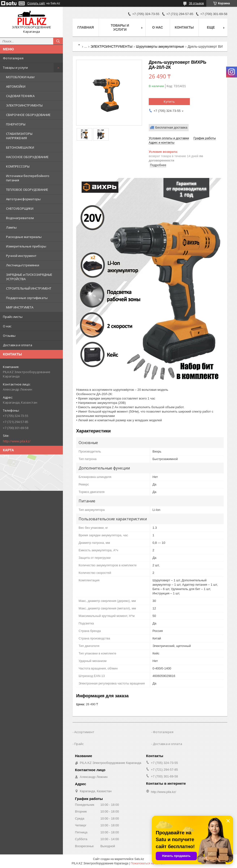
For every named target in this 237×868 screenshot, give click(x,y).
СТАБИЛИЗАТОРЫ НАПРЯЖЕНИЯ (19, 136)
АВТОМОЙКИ (16, 86)
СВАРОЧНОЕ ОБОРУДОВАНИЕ (28, 115)
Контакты (184, 27)
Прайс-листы (13, 317)
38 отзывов (196, 3)
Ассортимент (84, 732)
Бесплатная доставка (171, 127)
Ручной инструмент (21, 256)
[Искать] (58, 41)
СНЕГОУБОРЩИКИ (20, 208)
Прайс (79, 744)
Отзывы (9, 336)
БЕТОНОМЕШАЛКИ (20, 147)
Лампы (11, 227)
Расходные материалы (24, 237)
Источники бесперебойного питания (28, 178)
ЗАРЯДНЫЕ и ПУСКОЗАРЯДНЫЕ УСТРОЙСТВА (29, 277)
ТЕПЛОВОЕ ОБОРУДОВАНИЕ (27, 190)
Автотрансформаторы (23, 199)
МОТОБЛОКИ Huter (20, 77)
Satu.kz (139, 859)
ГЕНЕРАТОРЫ (16, 124)
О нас (7, 326)
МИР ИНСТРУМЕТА (20, 307)
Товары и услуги (15, 68)
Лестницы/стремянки (23, 265)
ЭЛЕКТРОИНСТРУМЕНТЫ (24, 105)
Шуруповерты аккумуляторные (160, 46)
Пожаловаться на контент (148, 863)
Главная (86, 27)
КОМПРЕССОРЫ (18, 166)
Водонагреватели (20, 218)
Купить (169, 101)
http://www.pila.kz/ (17, 441)
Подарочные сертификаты (27, 298)
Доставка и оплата (18, 345)
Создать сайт (36, 3)
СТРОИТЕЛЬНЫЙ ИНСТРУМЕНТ (29, 288)
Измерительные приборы (26, 246)
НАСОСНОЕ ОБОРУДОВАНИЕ (27, 157)
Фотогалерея (13, 58)
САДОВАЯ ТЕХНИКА (20, 96)
